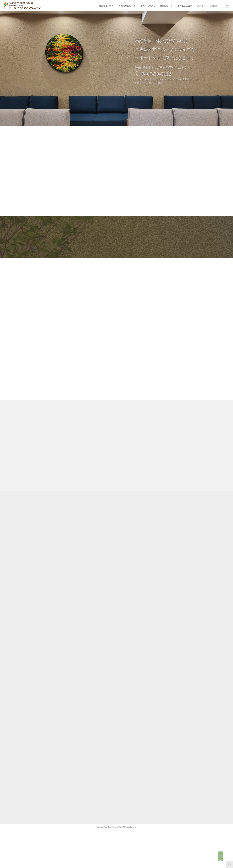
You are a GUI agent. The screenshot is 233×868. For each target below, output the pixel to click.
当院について (166, 6)
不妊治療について (127, 6)
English (214, 6)
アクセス (201, 6)
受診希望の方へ (107, 6)
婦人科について (148, 6)
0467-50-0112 (160, 74)
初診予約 (222, 858)
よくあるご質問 (185, 6)
